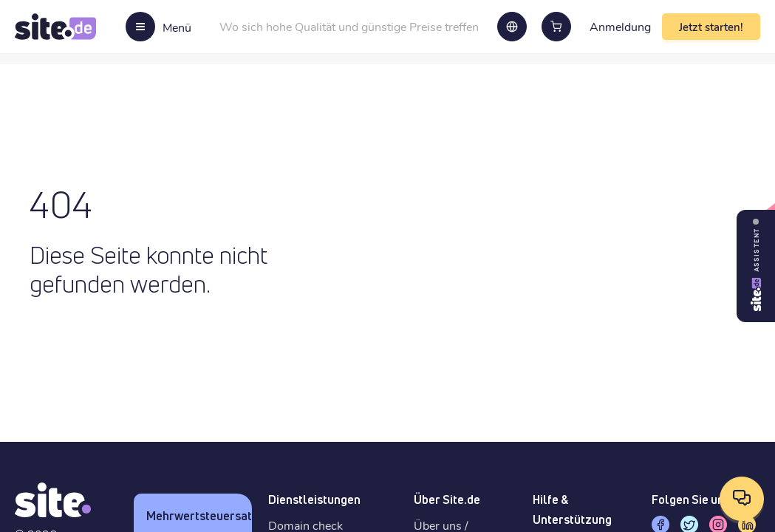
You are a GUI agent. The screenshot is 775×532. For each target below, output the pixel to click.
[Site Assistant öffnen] (756, 266)
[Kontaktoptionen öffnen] (742, 499)
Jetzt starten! (711, 27)
